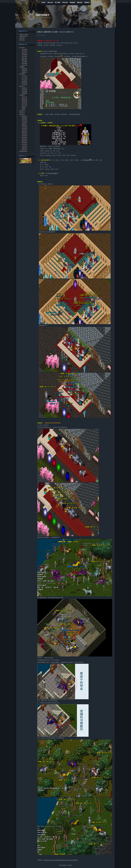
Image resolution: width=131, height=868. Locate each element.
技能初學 (24, 71)
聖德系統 (24, 137)
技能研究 (24, 72)
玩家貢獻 (24, 122)
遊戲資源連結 (23, 151)
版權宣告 (87, 3)
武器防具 (22, 95)
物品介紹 (22, 86)
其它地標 (24, 85)
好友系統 (24, 144)
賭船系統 (24, 150)
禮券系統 (24, 120)
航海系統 (24, 130)
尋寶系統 (24, 129)
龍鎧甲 (24, 109)
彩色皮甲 (24, 106)
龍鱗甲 (24, 107)
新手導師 (24, 56)
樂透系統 (24, 116)
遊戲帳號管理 (23, 36)
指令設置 (24, 65)
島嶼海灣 (24, 83)
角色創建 (24, 49)
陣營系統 (24, 148)
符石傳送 (24, 62)
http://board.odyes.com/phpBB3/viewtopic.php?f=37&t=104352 (61, 860)
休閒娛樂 (24, 93)
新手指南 (22, 48)
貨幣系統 (24, 58)
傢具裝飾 (24, 90)
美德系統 (24, 139)
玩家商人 (24, 123)
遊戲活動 (22, 40)
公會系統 (24, 146)
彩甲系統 (24, 104)
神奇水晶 (65, 3)
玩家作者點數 (53, 173)
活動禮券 (87, 160)
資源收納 (24, 92)
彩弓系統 (24, 102)
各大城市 (24, 76)
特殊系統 (22, 115)
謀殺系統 (24, 60)
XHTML (64, 865)
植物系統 (24, 132)
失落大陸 (24, 79)
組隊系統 (24, 141)
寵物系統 (24, 125)
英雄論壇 (72, 3)
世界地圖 (22, 74)
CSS (70, 865)
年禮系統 (24, 118)
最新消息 (80, 3)
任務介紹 (22, 113)
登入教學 (58, 3)
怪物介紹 (22, 111)
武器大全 (24, 97)
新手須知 (24, 51)
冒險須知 (24, 53)
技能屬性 (22, 67)
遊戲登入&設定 (24, 34)
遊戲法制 (22, 38)
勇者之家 (50, 3)
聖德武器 (24, 100)
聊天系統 (24, 143)
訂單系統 (24, 127)
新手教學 (24, 55)
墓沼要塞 (24, 81)
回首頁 (43, 3)
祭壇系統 (24, 136)
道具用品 (24, 88)
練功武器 (24, 99)
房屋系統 (24, 134)
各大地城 (24, 78)
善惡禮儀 (24, 63)
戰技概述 (24, 69)
